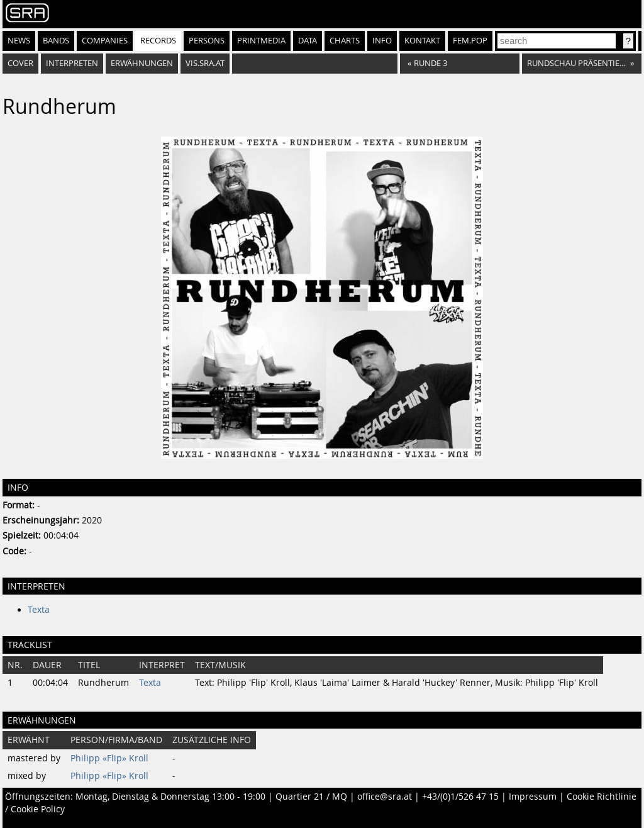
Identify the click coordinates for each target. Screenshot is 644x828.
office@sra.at (385, 797)
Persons (207, 41)
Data (308, 41)
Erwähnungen (142, 63)
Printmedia (261, 41)
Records (158, 41)
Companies (105, 41)
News (19, 41)
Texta (39, 610)
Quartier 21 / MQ (311, 797)
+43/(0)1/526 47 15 (460, 797)
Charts (345, 41)
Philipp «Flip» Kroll (109, 758)
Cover (20, 63)
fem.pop (470, 41)
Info (382, 41)
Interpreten (72, 63)
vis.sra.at (205, 63)
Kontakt (422, 41)
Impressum (533, 797)
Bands (56, 41)
